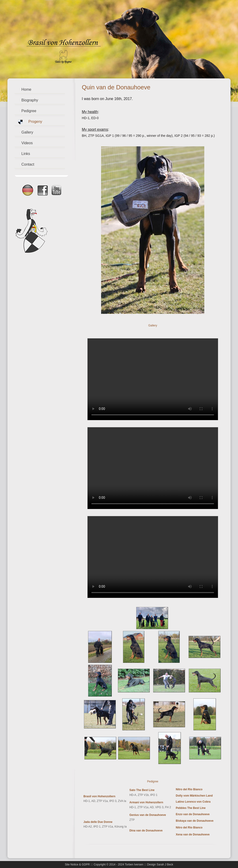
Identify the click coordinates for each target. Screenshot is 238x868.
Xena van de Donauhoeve (193, 834)
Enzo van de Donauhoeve (193, 814)
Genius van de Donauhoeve (148, 815)
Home (26, 89)
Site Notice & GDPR (77, 865)
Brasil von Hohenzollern (99, 796)
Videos (27, 143)
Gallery (27, 132)
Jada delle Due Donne (98, 822)
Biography (30, 100)
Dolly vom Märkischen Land (194, 796)
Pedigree (29, 111)
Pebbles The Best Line (191, 808)
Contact (28, 164)
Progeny (35, 122)
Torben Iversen (134, 865)
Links (26, 154)
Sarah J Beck (165, 865)
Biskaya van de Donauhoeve (195, 821)
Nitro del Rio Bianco (189, 789)
